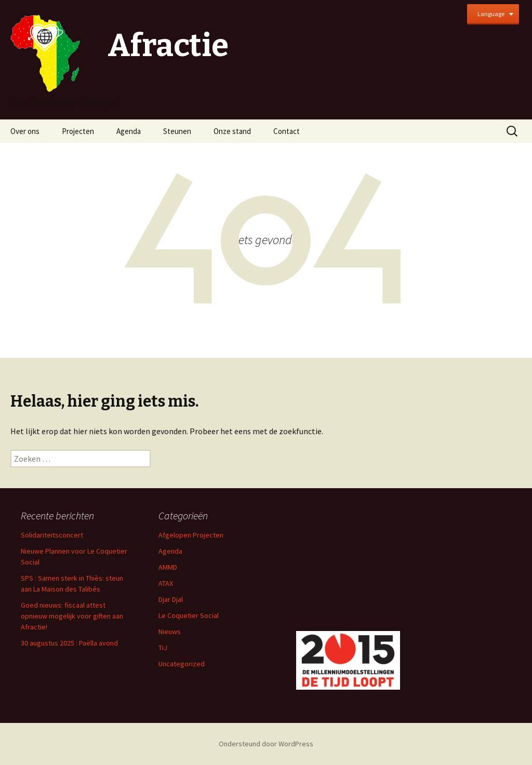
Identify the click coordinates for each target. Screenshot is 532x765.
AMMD (168, 567)
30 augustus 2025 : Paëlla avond (69, 643)
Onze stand (232, 131)
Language (491, 14)
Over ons (25, 131)
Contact (287, 131)
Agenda (129, 131)
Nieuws (170, 632)
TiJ (163, 648)
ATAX (166, 583)
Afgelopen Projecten (191, 535)
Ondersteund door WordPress (266, 744)
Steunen (177, 131)
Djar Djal (171, 599)
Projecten (78, 131)
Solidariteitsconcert (52, 535)
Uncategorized (182, 664)
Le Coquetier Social (189, 615)
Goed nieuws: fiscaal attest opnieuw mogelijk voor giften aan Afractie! (72, 616)
